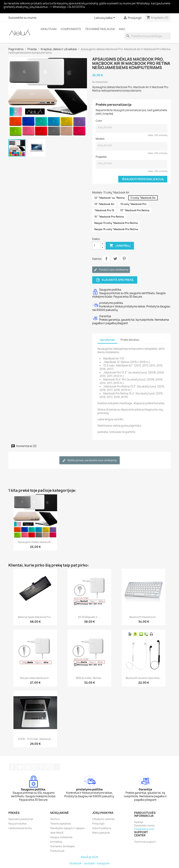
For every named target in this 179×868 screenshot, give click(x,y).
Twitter (115, 259)
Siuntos (55, 819)
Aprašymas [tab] (107, 340)
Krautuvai (49, 29)
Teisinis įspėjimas (61, 824)
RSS (27, 767)
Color (99, 121)
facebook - (77, 863)
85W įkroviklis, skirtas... (89, 678)
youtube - (90, 863)
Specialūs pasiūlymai (21, 819)
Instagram (49, 767)
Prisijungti (98, 824)
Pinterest (124, 259)
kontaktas (56, 842)
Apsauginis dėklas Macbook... (35, 542)
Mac (122, 29)
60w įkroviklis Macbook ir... (35, 678)
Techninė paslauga (100, 29)
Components (71, 29)
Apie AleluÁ (57, 833)
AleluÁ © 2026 (89, 857)
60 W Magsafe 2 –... (89, 617)
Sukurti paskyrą (101, 828)
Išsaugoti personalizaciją (143, 179)
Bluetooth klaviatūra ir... (144, 617)
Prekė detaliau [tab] (130, 340)
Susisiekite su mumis (22, 18)
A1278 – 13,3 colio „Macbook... (35, 739)
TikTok (57, 767)
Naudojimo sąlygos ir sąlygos (67, 828)
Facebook (12, 767)
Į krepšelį (120, 246)
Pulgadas (101, 157)
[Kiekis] (96, 246)
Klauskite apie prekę (115, 280)
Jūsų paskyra (103, 813)
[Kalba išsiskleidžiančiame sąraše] (105, 18)
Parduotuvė (57, 851)
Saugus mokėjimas (61, 837)
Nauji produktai (17, 824)
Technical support (145, 842)
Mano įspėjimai (101, 833)
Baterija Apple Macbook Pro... (35, 617)
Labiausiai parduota (20, 828)
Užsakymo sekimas (103, 819)
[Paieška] (148, 36)
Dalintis (106, 259)
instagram (103, 863)
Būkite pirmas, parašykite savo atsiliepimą (89, 460)
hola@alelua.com (144, 829)
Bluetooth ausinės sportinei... (144, 678)
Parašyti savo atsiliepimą (111, 270)
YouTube (34, 767)
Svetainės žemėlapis (63, 846)
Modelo (100, 139)
